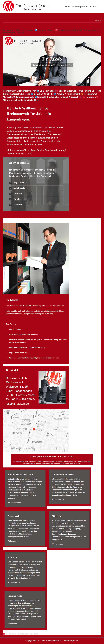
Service (29, 220)
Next (97, 21)
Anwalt (12, 220)
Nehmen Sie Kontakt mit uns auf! (20, 634)
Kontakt (76, 641)
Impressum (57, 641)
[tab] (12, 220)
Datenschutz (67, 641)
